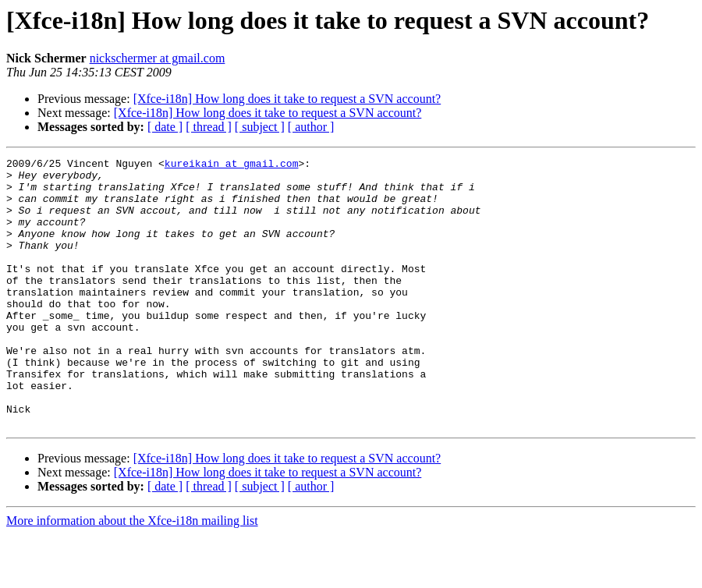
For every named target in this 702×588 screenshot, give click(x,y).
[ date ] (165, 127)
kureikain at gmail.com (232, 165)
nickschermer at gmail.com (158, 58)
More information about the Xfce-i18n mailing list (132, 574)
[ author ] (311, 127)
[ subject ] (260, 127)
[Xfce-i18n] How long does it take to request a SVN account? (287, 99)
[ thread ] (209, 127)
